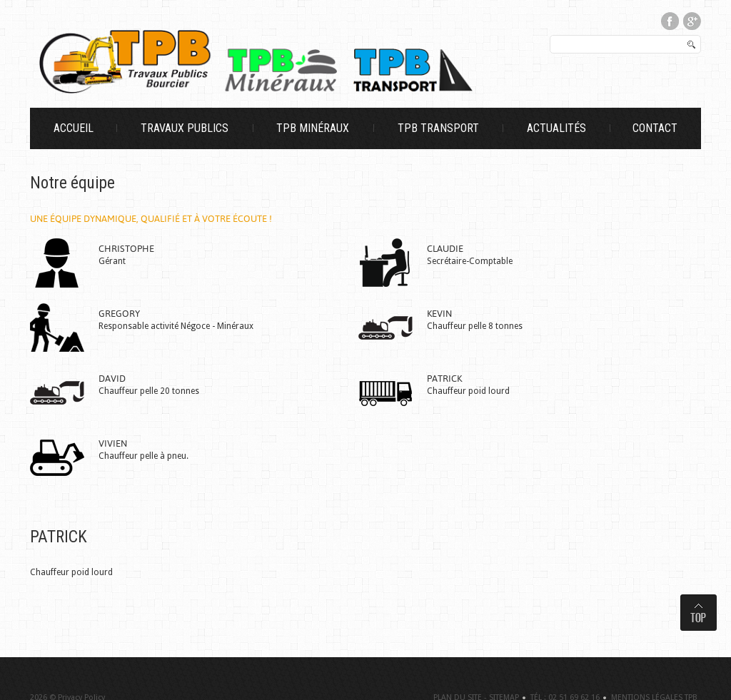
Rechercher (551, 36)
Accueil (74, 128)
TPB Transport (438, 128)
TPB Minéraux (313, 128)
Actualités (556, 128)
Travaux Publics (185, 128)
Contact (655, 128)
